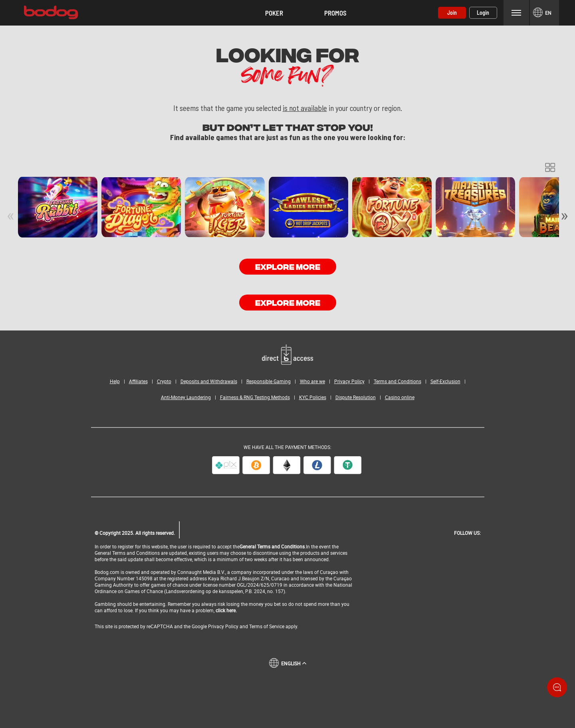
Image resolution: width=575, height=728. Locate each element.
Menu (516, 13)
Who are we (312, 381)
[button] (274, 13)
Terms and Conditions (398, 381)
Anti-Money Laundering (186, 397)
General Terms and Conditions (272, 546)
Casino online (400, 397)
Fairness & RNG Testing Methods (255, 397)
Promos (335, 13)
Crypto (164, 381)
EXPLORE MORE (288, 266)
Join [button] (452, 13)
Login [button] (483, 13)
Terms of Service (267, 626)
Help (115, 381)
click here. (226, 610)
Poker (274, 13)
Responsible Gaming (269, 381)
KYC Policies (313, 397)
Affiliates (138, 381)
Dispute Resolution (356, 397)
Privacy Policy (349, 381)
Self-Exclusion (445, 381)
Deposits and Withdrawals (209, 381)
